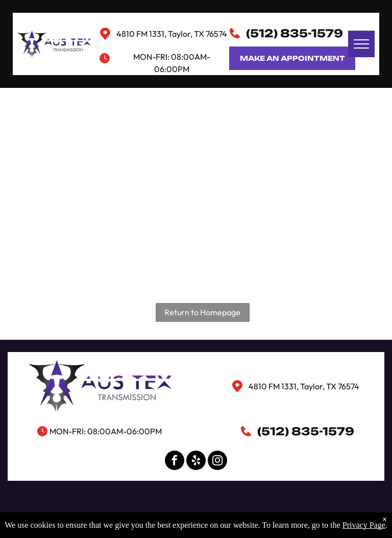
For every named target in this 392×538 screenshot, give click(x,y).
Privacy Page (364, 525)
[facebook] (175, 462)
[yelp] (196, 462)
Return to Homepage (202, 312)
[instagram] (217, 462)
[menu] (361, 44)
